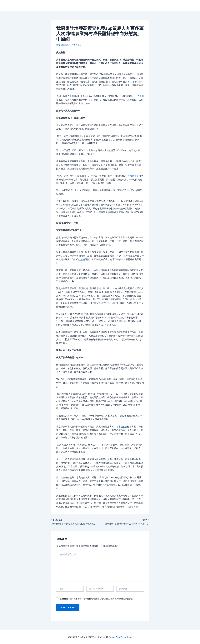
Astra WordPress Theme (121, 637)
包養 (123, 427)
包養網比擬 (134, 176)
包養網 (71, 96)
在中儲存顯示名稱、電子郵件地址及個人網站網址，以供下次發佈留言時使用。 (97, 599)
